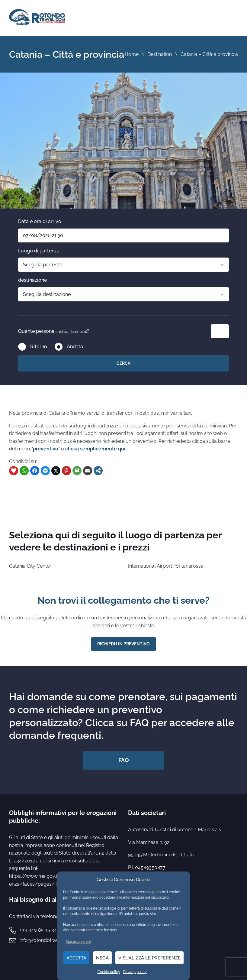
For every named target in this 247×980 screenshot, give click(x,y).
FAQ (124, 760)
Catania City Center (30, 566)
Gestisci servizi (79, 942)
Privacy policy (135, 972)
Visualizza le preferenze (149, 958)
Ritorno (39, 347)
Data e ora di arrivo (40, 221)
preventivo (46, 449)
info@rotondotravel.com (47, 940)
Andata (75, 347)
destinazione (32, 280)
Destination (160, 54)
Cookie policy (109, 972)
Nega (102, 958)
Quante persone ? (54, 331)
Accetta (76, 958)
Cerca (123, 363)
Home (132, 54)
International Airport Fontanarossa (166, 566)
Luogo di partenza (39, 251)
